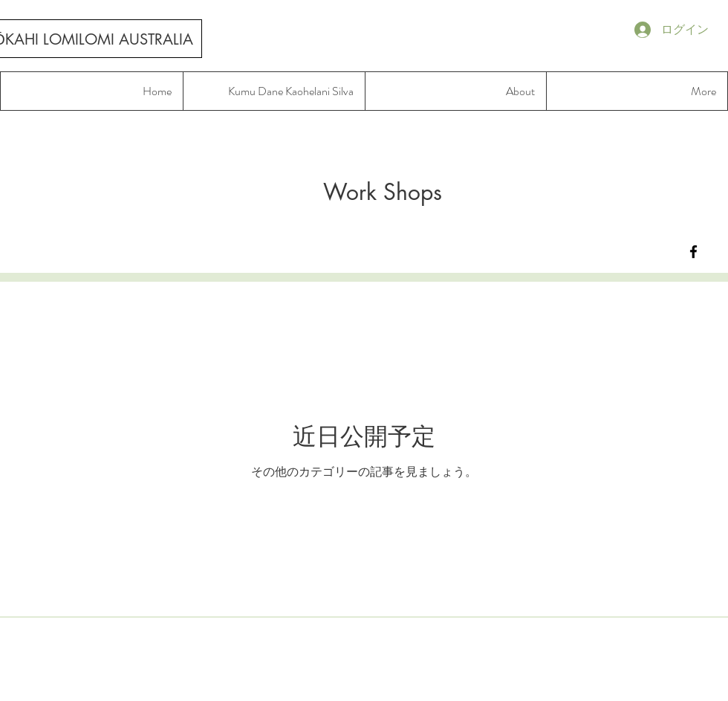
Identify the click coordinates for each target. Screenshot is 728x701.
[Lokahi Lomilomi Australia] (693, 252)
